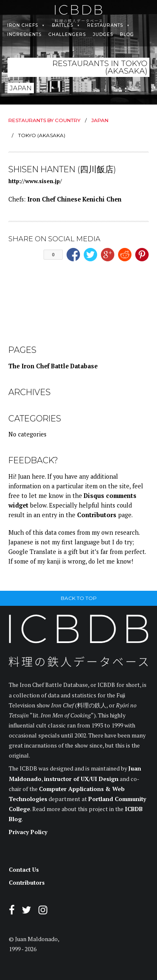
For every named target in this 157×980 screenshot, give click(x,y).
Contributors (97, 515)
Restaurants (105, 26)
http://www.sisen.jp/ (35, 181)
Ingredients (24, 35)
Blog (127, 35)
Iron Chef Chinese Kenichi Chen (74, 199)
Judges (103, 35)
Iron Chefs (23, 26)
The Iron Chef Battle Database (53, 366)
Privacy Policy (28, 832)
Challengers (67, 35)
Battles (63, 26)
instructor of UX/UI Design (81, 779)
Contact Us (24, 870)
